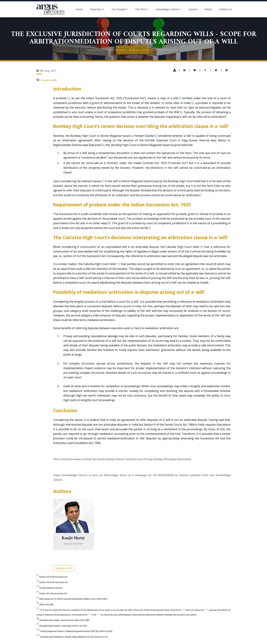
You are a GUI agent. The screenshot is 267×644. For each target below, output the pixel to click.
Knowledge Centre (168, 9)
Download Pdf (64, 568)
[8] (109, 223)
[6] (103, 145)
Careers (193, 9)
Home (79, 9)
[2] (179, 98)
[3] (192, 103)
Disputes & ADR (49, 80)
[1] (68, 98)
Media (208, 9)
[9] (149, 228)
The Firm (141, 9)
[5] (155, 136)
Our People (120, 9)
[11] (118, 264)
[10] (201, 247)
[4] (180, 112)
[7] (103, 181)
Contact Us (225, 9)
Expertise (97, 9)
